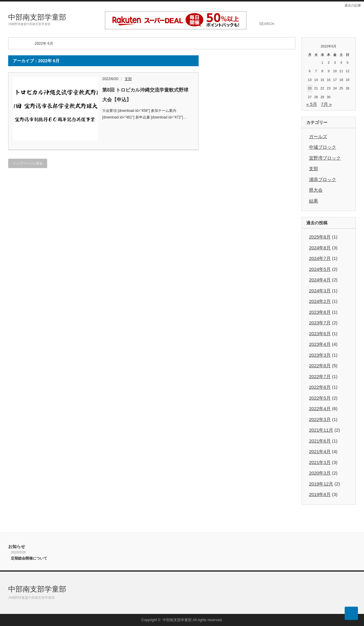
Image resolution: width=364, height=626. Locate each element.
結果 (314, 201)
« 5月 (312, 104)
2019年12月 (321, 484)
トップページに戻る (28, 163)
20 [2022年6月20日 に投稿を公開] (310, 88)
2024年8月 (320, 248)
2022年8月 (320, 366)
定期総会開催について (29, 558)
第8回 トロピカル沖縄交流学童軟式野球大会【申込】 (145, 95)
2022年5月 (320, 398)
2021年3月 (320, 462)
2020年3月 (320, 473)
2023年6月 (320, 334)
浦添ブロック (323, 179)
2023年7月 (320, 323)
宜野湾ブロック (325, 158)
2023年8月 (320, 312)
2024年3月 (320, 291)
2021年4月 (320, 451)
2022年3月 (320, 419)
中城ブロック (323, 147)
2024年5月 (320, 269)
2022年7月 (320, 376)
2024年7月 (320, 258)
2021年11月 (321, 430)
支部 (128, 79)
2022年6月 (320, 387)
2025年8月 (320, 237)
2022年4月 (320, 409)
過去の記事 (353, 5)
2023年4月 (320, 344)
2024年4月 (320, 280)
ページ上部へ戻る (351, 613)
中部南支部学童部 (37, 17)
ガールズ (318, 136)
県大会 (316, 190)
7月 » (326, 104)
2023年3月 (320, 355)
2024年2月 (320, 301)
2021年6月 (320, 441)
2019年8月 (320, 494)
